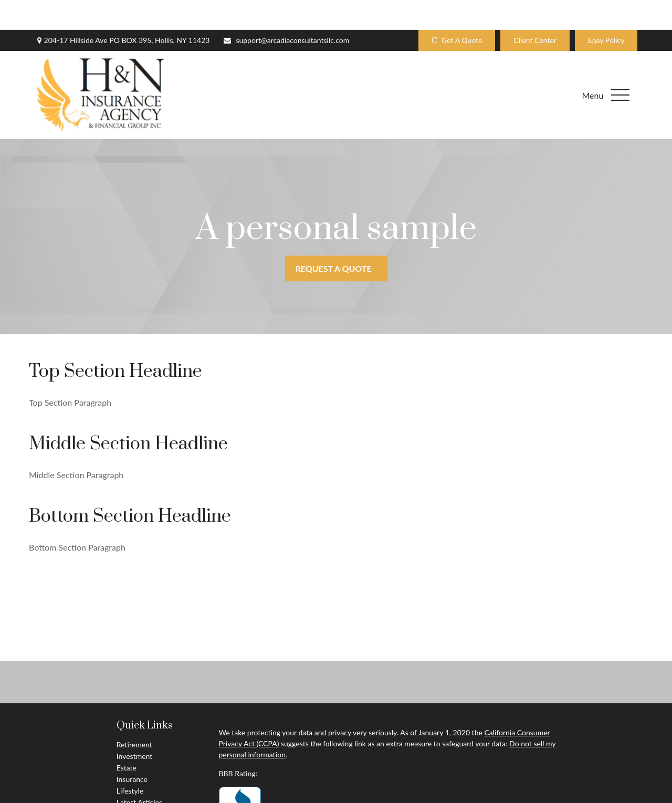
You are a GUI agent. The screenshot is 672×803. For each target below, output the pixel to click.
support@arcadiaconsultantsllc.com (286, 11)
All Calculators (140, 795)
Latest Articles (139, 772)
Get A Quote (457, 11)
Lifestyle (130, 761)
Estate (127, 738)
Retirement (134, 715)
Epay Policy (606, 11)
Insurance (132, 749)
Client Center (535, 11)
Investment (135, 726)
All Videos (133, 784)
